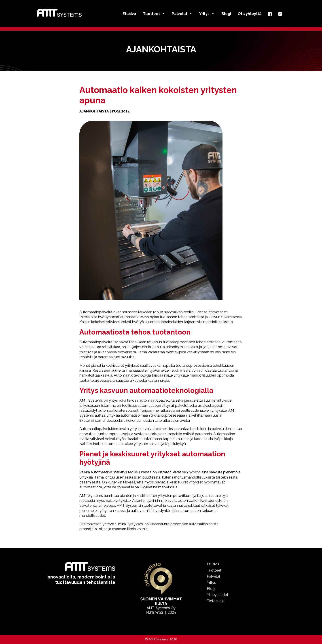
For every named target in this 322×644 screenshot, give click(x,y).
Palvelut (182, 14)
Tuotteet (154, 14)
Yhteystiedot (218, 595)
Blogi (226, 14)
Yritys (207, 14)
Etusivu (129, 14)
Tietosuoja (216, 601)
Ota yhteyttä (250, 14)
